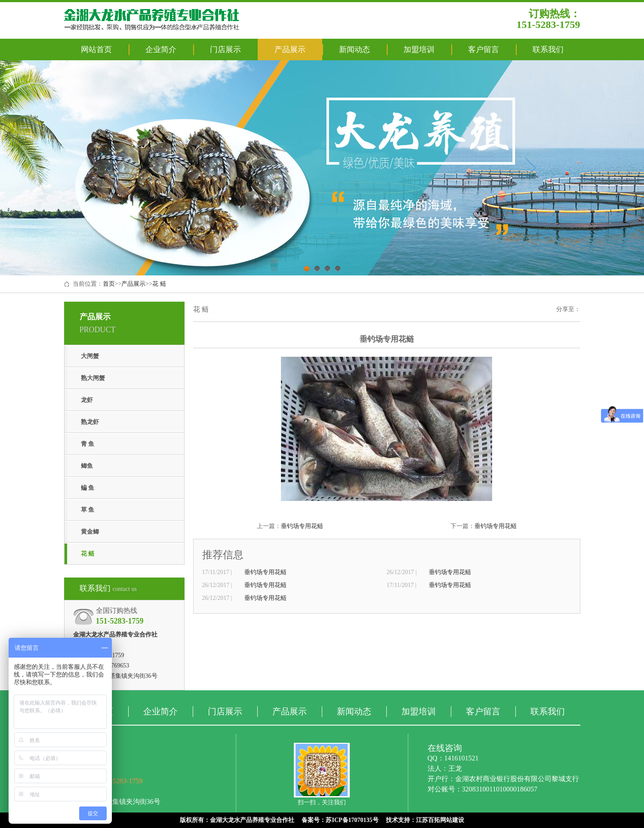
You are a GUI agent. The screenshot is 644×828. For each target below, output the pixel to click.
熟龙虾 (90, 422)
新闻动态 (354, 49)
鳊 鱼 (88, 488)
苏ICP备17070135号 (352, 820)
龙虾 (87, 400)
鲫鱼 (87, 466)
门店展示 (225, 49)
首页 (109, 284)
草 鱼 (88, 510)
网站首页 (96, 49)
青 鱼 (88, 444)
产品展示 (290, 49)
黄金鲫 (90, 532)
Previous (111, 168)
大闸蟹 (90, 356)
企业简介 (161, 49)
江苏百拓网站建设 (440, 820)
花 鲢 (159, 284)
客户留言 (484, 49)
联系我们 (548, 49)
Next (530, 168)
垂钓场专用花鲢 (302, 526)
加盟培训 (419, 49)
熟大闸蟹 (93, 378)
